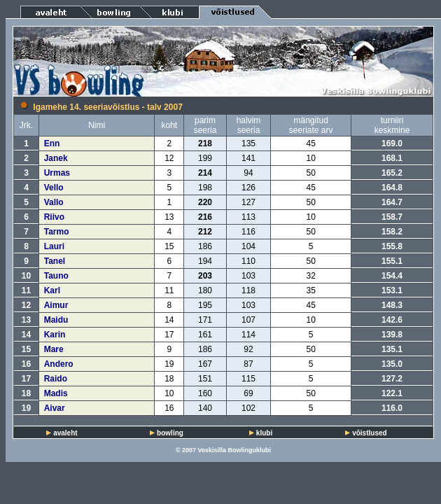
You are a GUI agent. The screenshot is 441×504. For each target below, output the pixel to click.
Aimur (56, 305)
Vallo (54, 202)
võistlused (369, 433)
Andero (59, 364)
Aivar (55, 408)
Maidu (56, 320)
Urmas (57, 173)
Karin (55, 335)
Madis (56, 393)
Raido (56, 379)
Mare (54, 349)
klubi (264, 433)
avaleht (65, 433)
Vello (54, 188)
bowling (170, 433)
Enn (52, 143)
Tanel (55, 261)
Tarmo (57, 232)
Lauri (54, 246)
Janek (56, 158)
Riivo (54, 217)
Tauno (56, 276)
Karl (52, 290)
